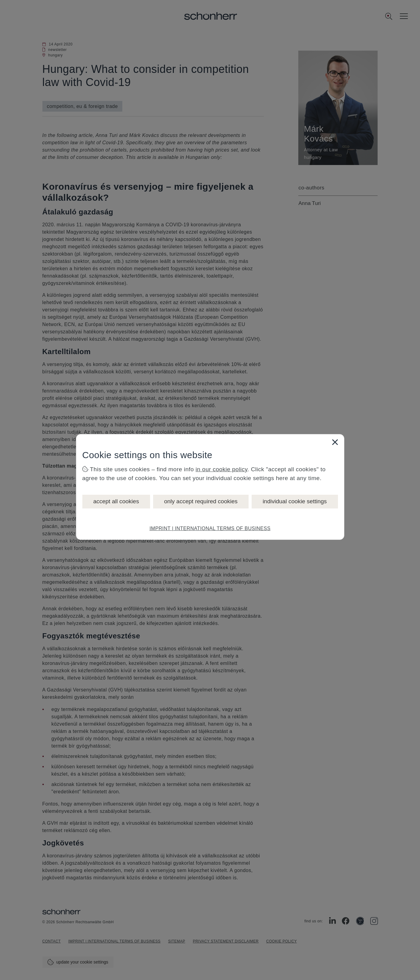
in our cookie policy (221, 469)
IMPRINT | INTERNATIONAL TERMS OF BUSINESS (210, 528)
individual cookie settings (295, 501)
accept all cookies (116, 501)
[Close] (335, 442)
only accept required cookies (201, 501)
